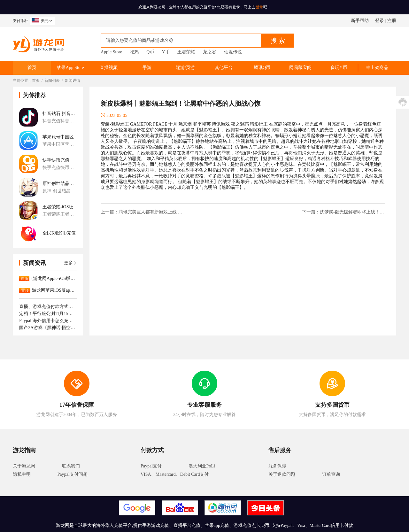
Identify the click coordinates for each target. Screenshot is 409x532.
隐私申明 (22, 474)
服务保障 (277, 466)
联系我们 (71, 466)
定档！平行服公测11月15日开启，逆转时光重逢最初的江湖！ (48, 314)
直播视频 (109, 68)
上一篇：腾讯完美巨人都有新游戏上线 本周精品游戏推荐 (142, 212)
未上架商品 (377, 68)
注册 (392, 21)
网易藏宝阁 (300, 68)
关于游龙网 (24, 466)
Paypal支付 (151, 466)
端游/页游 (185, 68)
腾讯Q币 (262, 68)
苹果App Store (70, 68)
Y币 (166, 52)
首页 (32, 68)
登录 (259, 7)
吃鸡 (134, 52)
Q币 (150, 52)
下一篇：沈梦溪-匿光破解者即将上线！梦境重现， (343, 212)
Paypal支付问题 (73, 474)
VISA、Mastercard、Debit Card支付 (175, 474)
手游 (147, 68)
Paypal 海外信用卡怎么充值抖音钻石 (48, 321)
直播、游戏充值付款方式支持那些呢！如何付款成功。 (48, 307)
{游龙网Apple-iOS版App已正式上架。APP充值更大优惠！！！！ (54, 278)
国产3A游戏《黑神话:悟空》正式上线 (48, 328)
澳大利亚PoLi (202, 466)
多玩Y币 (339, 68)
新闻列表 (52, 81)
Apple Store (111, 52)
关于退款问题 (282, 474)
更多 (70, 263)
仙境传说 (233, 52)
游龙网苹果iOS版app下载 (54, 290)
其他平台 (224, 68)
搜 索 (278, 41)
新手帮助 (360, 21)
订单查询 (331, 474)
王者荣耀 (186, 52)
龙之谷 (210, 52)
